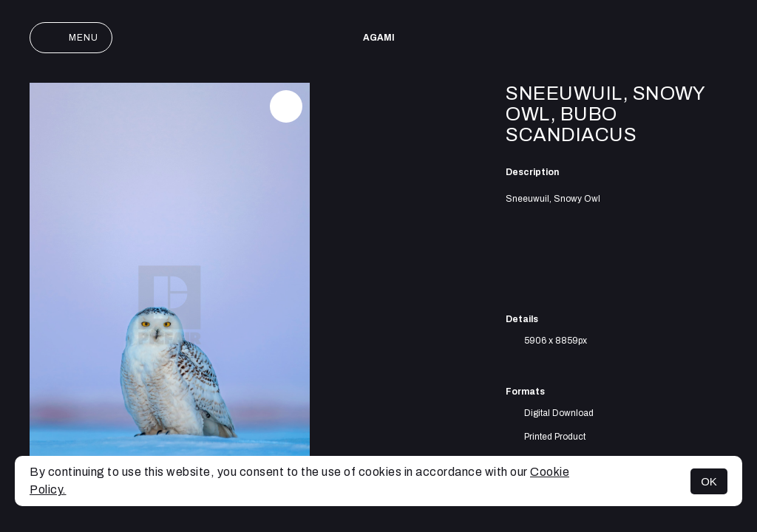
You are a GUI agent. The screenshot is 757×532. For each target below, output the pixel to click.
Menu (71, 38)
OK (709, 481)
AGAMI (379, 38)
